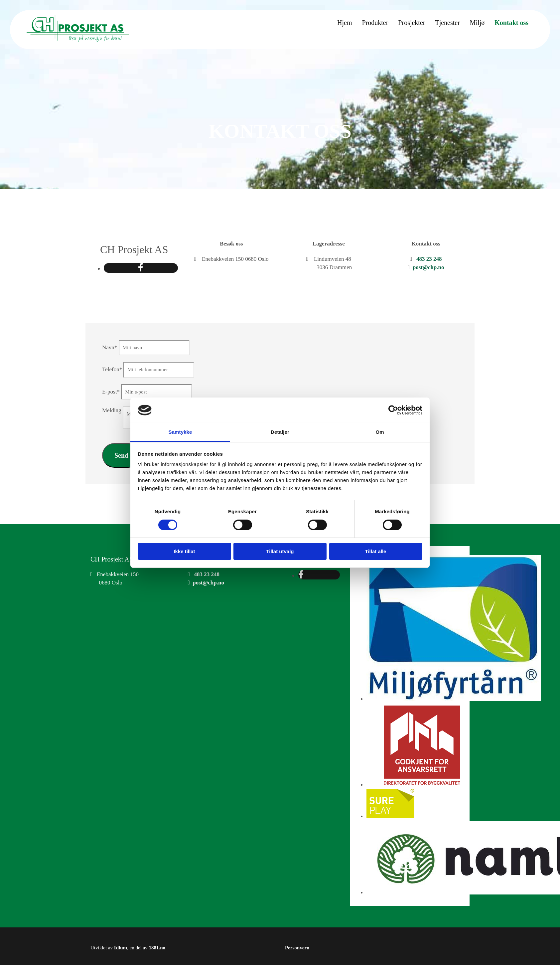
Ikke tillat (184, 551)
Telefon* (112, 369)
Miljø (477, 23)
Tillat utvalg (280, 551)
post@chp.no (428, 267)
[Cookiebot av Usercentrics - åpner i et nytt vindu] (393, 410)
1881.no (157, 948)
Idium (121, 948)
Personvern (297, 948)
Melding (112, 410)
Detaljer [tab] (280, 432)
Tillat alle (376, 551)
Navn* (110, 347)
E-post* (111, 392)
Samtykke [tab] (180, 432)
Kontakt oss (511, 23)
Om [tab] (380, 432)
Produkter (375, 23)
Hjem (345, 23)
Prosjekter (412, 23)
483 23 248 (429, 259)
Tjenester (447, 23)
